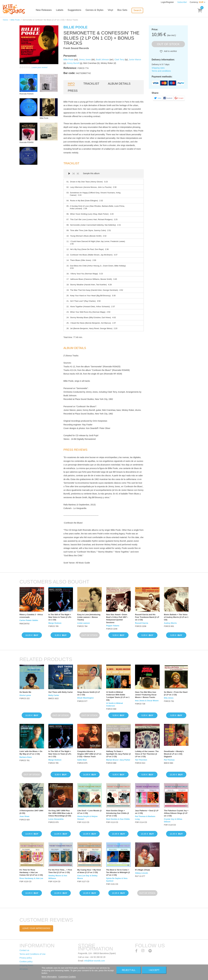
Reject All (129, 970)
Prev (74, 174)
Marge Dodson (55, 623)
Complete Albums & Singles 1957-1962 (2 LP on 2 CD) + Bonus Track (89, 754)
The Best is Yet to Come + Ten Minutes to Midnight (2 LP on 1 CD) (118, 872)
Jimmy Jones (85, 60)
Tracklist (91, 84)
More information (49, 977)
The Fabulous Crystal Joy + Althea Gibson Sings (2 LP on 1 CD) (176, 813)
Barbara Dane (26, 757)
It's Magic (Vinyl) (142, 870)
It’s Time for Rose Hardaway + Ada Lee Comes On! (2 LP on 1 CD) (31, 872)
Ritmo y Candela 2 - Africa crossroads (31, 616)
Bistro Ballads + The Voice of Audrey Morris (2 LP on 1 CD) (176, 617)
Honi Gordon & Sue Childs (118, 819)
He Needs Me (25, 692)
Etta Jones (169, 698)
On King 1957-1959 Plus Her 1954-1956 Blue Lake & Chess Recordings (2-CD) (60, 813)
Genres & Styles (98, 10)
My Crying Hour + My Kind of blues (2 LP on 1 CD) (89, 871)
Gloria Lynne (25, 695)
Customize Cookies (67, 977)
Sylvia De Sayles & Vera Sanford (117, 880)
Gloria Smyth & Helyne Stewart (87, 818)
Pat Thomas (169, 760)
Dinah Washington (86, 698)
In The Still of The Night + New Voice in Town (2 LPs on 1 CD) (60, 617)
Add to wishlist (170, 51)
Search (141, 10)
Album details (119, 84)
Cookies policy (26, 962)
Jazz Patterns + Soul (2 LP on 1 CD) (147, 812)
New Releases (48, 10)
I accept (154, 970)
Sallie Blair (82, 760)
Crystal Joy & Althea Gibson (173, 820)
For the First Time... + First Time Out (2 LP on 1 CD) (60, 871)
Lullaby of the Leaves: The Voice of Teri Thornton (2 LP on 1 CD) (147, 754)
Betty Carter (54, 695)
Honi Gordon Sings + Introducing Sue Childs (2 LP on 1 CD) (118, 813)
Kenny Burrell (73, 63)
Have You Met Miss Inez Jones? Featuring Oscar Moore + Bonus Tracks (146, 695)
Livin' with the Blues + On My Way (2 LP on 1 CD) (31, 753)
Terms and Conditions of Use (32, 954)
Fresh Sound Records (76, 48)
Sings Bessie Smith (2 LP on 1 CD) (89, 693)
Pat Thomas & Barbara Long (145, 818)
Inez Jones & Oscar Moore (147, 701)
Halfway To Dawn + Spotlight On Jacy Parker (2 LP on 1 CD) (118, 754)
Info (71, 84)
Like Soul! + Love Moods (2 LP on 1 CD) (89, 812)
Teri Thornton (141, 760)
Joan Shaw (24, 816)
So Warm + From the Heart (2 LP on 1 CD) (176, 693)
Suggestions (78, 10)
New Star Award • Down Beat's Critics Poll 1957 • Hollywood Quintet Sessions (117, 618)
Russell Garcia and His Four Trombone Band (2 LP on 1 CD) (147, 617)
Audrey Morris (170, 623)
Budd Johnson (103, 60)
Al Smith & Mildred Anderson (115, 704)
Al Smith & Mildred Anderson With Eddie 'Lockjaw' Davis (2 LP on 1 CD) (118, 696)
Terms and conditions (161, 71)
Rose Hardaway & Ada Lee (31, 878)
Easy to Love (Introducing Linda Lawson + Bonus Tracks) (89, 617)
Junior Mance (135, 60)
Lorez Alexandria (56, 819)
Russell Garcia (142, 623)
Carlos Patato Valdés (29, 620)
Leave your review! (40, 67)
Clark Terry (119, 60)
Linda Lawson (84, 623)
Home (5, 20)
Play (69, 174)
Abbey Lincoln (142, 873)
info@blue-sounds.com (95, 961)
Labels (64, 10)
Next (78, 174)
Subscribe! (182, 2)
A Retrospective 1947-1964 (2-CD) (31, 812)
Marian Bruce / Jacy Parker (118, 760)
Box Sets (126, 10)
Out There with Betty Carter (61, 692)
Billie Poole (15, 20)
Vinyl (114, 10)
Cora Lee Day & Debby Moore (87, 877)
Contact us (24, 950)
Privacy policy (26, 958)
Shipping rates (158, 68)
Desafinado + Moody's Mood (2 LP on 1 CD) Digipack (174, 754)
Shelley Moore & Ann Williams (58, 877)
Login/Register (168, 2)
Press (73, 91)
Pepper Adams (113, 626)
